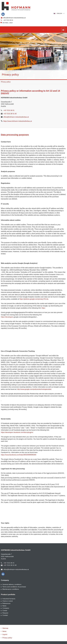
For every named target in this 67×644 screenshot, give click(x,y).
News (4, 606)
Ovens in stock (8, 601)
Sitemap (5, 628)
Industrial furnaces (9, 599)
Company (6, 608)
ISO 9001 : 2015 (7, 23)
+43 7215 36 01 (8, 20)
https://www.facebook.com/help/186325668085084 (19, 455)
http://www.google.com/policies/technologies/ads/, (34, 389)
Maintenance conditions (11, 589)
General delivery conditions (12, 584)
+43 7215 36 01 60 (10, 114)
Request (5, 613)
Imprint (5, 635)
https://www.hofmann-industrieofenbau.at (18, 121)
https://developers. (7, 317)
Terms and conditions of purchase (14, 587)
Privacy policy (6, 82)
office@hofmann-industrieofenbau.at (14, 18)
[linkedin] (3, 14)
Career (5, 611)
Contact (5, 615)
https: (43, 308)
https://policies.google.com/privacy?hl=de (34, 299)
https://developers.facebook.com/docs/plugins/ (17, 432)
